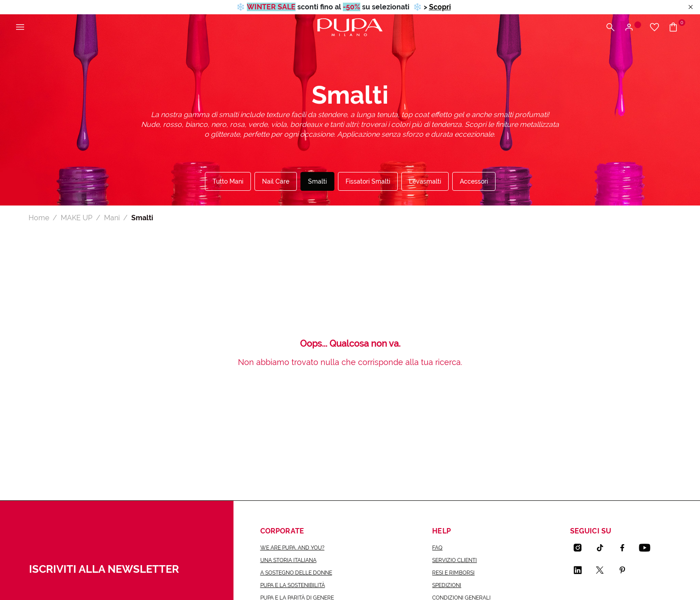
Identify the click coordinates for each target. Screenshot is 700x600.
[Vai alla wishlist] (654, 27)
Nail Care (276, 181)
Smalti (317, 181)
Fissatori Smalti (368, 181)
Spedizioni (447, 585)
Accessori (474, 181)
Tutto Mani (228, 181)
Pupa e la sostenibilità (293, 585)
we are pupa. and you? (292, 548)
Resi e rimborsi (453, 573)
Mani (112, 218)
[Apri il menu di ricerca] (610, 27)
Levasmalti (425, 181)
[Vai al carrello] (677, 27)
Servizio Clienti (454, 560)
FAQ (437, 548)
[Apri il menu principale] (20, 27)
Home (39, 218)
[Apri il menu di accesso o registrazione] (632, 27)
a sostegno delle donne (296, 573)
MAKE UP (77, 218)
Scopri (440, 7)
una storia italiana (288, 560)
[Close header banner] (691, 7)
